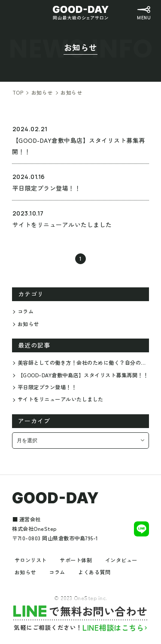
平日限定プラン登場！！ (47, 387)
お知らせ (28, 324)
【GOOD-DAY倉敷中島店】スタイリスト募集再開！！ (83, 375)
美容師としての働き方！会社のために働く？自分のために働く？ (83, 363)
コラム (26, 311)
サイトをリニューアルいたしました (61, 399)
